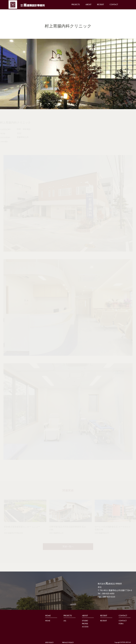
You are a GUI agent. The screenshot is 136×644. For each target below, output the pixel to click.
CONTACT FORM (123, 622)
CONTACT (114, 4)
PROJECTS (76, 4)
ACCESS (85, 627)
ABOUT (88, 4)
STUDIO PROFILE (85, 622)
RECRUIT (100, 4)
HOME (48, 616)
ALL (65, 621)
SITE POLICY (49, 642)
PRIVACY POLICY (68, 642)
